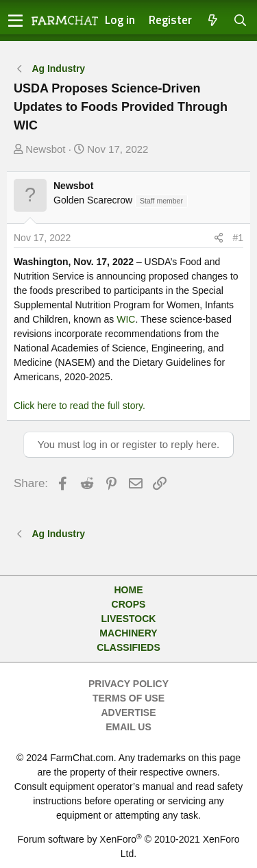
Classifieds (128, 647)
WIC (126, 319)
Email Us (128, 727)
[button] (15, 21)
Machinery (128, 633)
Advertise (128, 712)
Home (129, 590)
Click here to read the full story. (79, 406)
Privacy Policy (128, 684)
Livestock (129, 619)
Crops (129, 604)
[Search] (241, 21)
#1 (238, 238)
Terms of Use (128, 698)
